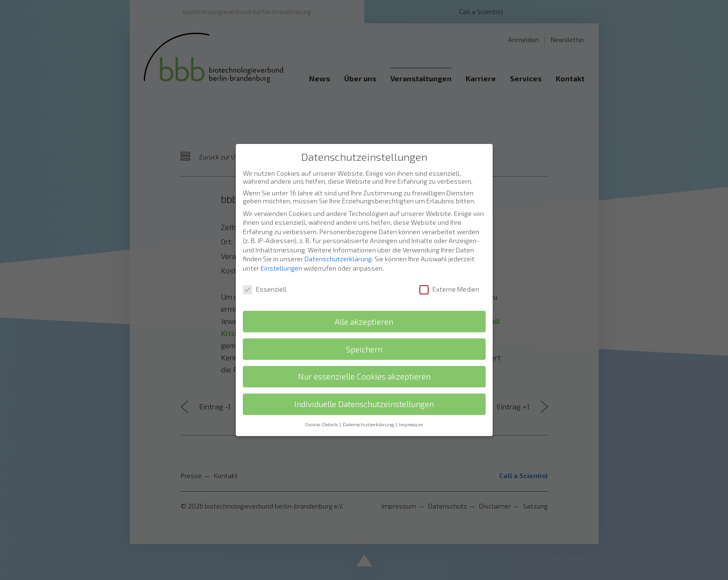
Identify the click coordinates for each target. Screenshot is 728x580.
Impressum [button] (411, 402)
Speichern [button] (364, 327)
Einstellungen (281, 246)
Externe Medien (449, 267)
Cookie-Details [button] (322, 402)
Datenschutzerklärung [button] (369, 402)
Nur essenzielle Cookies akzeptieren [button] (364, 354)
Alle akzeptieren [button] (364, 300)
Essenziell (265, 267)
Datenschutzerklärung (338, 237)
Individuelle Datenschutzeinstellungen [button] (364, 382)
